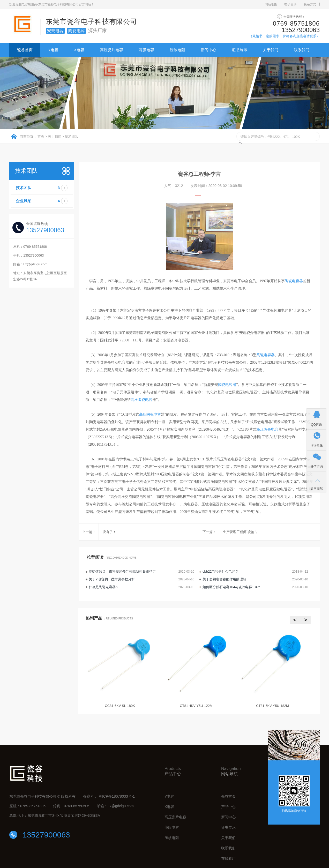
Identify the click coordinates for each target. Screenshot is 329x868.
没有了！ (109, 532)
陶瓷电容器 (294, 281)
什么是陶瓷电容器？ (104, 587)
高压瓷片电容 (111, 50)
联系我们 (302, 50)
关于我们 (271, 50)
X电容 (79, 50)
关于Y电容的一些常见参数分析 (112, 579)
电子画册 (290, 4)
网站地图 (271, 4)
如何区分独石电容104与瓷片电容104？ (232, 587)
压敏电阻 (177, 50)
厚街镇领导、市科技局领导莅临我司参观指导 (122, 571)
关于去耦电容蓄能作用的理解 (224, 579)
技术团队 (71, 136)
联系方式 (310, 4)
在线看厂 (228, 858)
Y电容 (53, 50)
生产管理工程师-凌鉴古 (240, 532)
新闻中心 (208, 50)
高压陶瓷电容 (141, 400)
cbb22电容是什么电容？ (220, 571)
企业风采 (44, 201)
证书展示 (240, 50)
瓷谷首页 (25, 50)
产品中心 (228, 807)
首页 (41, 136)
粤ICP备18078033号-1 (117, 796)
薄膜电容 (146, 50)
